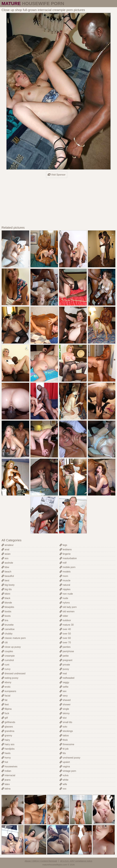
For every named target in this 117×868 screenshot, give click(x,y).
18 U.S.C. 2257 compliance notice (76, 861)
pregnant (66, 660)
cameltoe (8, 629)
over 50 (65, 634)
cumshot (8, 660)
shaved (65, 700)
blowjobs (8, 607)
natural (65, 585)
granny (7, 736)
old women (67, 611)
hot (5, 762)
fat (4, 700)
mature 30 (67, 625)
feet (5, 704)
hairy (6, 740)
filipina (7, 709)
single (64, 709)
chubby (7, 634)
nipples (65, 589)
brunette (8, 625)
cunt (5, 665)
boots (6, 616)
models (65, 572)
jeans (6, 780)
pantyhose (67, 651)
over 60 (65, 638)
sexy (64, 696)
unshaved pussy (70, 758)
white (64, 780)
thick (64, 740)
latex (6, 784)
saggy (64, 682)
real (63, 673)
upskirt (65, 762)
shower (65, 704)
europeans (9, 691)
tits (63, 753)
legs (63, 545)
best (5, 580)
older (64, 616)
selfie (64, 687)
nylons (65, 603)
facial (6, 696)
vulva (64, 775)
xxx (63, 789)
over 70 (65, 642)
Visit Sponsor (57, 175)
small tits (66, 722)
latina (6, 789)
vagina (65, 767)
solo (63, 727)
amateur (8, 545)
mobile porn (67, 567)
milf (63, 563)
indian (6, 771)
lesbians (66, 549)
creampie (8, 656)
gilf (5, 718)
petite (64, 656)
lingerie (65, 554)
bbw (5, 567)
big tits (7, 589)
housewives (9, 767)
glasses (7, 727)
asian (6, 554)
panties (65, 647)
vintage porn (68, 771)
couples (7, 651)
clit (5, 642)
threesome (67, 744)
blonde (7, 603)
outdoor (65, 620)
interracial (8, 775)
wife (63, 784)
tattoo (64, 736)
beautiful (8, 576)
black (6, 598)
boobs (6, 611)
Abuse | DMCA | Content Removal (41, 861)
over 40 (65, 629)
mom (64, 576)
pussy (64, 669)
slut (63, 718)
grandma (8, 731)
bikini (6, 594)
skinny (65, 713)
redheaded (67, 678)
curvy (6, 669)
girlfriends (8, 722)
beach (6, 572)
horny (6, 758)
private (65, 665)
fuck (5, 713)
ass (5, 558)
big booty (8, 585)
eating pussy (10, 678)
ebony (6, 682)
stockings (66, 731)
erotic (6, 687)
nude (64, 598)
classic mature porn (14, 638)
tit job (64, 749)
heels (6, 753)
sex (63, 691)
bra (5, 620)
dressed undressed (13, 673)
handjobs (8, 749)
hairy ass (8, 744)
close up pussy (11, 647)
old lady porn (68, 607)
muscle (65, 580)
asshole (7, 563)
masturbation (68, 558)
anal (5, 549)
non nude (66, 594)
